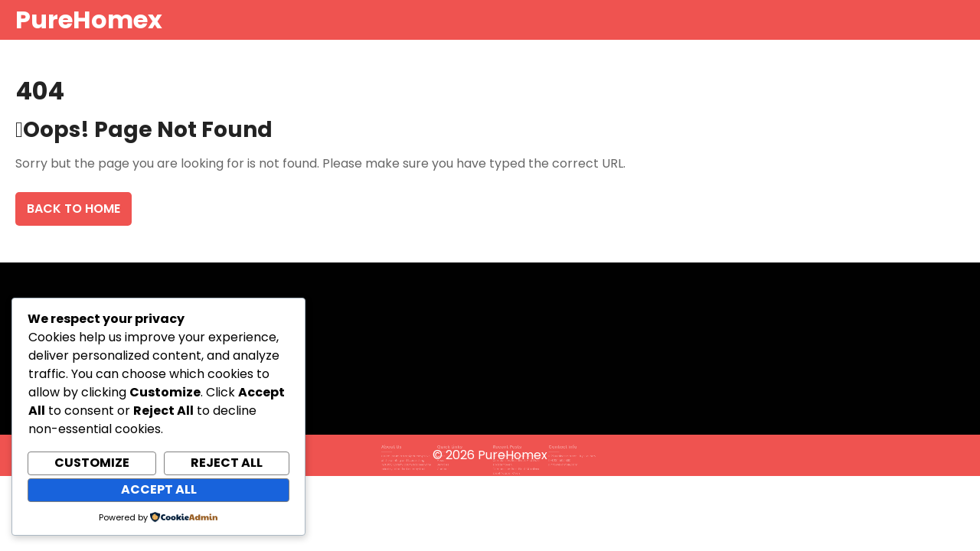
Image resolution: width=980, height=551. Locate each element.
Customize (92, 463)
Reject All (227, 463)
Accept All (159, 489)
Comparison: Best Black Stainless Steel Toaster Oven (512, 467)
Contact (450, 466)
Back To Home (73, 209)
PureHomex (89, 20)
